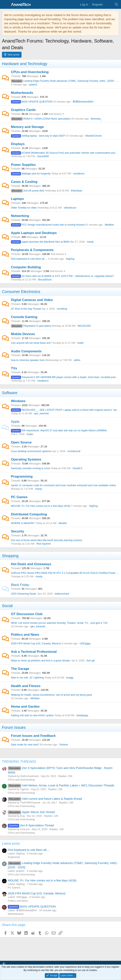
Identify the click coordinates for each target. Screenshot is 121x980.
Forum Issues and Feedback (33, 736)
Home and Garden (25, 707)
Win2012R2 (84, 326)
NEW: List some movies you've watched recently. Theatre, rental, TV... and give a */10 (59, 623)
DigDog (70, 259)
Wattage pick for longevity (31, 174)
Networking (20, 216)
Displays (18, 144)
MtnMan (109, 225)
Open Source (21, 442)
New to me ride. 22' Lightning (27, 678)
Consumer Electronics (21, 292)
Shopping (10, 556)
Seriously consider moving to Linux (31, 468)
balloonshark (62, 594)
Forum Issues (14, 727)
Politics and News (25, 635)
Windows (18, 401)
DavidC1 (78, 468)
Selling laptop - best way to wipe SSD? (38, 136)
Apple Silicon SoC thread (31, 812)
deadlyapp (82, 715)
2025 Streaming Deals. (24, 594)
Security (17, 531)
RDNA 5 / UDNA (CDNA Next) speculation (41, 119)
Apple (15, 422)
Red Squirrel (44, 544)
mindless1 (79, 174)
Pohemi (64, 745)
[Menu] (5, 5)
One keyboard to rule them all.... (29, 259)
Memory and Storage (27, 127)
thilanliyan (77, 191)
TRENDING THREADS (19, 762)
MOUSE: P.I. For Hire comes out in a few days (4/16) (41, 506)
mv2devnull (74, 451)
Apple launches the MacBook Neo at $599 (40, 242)
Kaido (30, 434)
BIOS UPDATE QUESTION (32, 102)
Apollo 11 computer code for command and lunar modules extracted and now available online (63, 485)
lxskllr (81, 343)
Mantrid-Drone (94, 136)
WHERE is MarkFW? (23, 523)
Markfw (63, 523)
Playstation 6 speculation (31, 326)
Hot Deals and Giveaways (31, 564)
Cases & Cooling (24, 182)
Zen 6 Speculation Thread (31, 825)
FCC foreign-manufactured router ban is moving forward (48, 225)
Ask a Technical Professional (34, 652)
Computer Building (26, 267)
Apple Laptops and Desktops (34, 233)
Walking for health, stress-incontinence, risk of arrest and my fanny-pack (52, 695)
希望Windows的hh (83, 102)
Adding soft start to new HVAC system (32, 715)
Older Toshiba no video (24, 208)
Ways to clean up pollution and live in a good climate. (41, 660)
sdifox (77, 360)
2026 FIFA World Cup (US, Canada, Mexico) (36, 643)
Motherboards (22, 93)
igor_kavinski (42, 413)
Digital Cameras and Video (32, 300)
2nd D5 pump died (27, 191)
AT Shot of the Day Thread (26, 309)
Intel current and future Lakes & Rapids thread (45, 799)
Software (10, 393)
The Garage (20, 669)
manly (90, 242)
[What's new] (109, 4)
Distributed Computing (29, 514)
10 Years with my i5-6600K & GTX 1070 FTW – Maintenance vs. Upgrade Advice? (62, 276)
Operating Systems (26, 459)
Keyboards (14, 857)
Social (7, 606)
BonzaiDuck (45, 280)
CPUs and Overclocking (30, 72)
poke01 (33, 85)
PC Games (19, 497)
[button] (4, 964)
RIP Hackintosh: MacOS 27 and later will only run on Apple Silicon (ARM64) (59, 430)
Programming (22, 476)
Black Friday (20, 585)
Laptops (17, 199)
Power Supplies (23, 165)
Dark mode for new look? (25, 745)
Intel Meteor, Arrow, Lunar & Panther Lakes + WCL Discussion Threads (61, 785)
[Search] (116, 4)
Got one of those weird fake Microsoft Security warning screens (47, 540)
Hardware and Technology (25, 64)
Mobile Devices (23, 334)
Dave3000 (43, 156)
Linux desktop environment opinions (31, 451)
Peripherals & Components (32, 250)
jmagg (70, 678)
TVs (14, 368)
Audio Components (26, 351)
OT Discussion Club (27, 614)
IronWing (62, 309)
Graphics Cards (23, 110)
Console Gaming (24, 317)
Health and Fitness (26, 686)
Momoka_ (96, 119)
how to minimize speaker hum (28, 360)
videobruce (70, 208)
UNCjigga (85, 643)
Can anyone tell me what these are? (31, 343)
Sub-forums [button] (55, 114)
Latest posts (11, 844)
